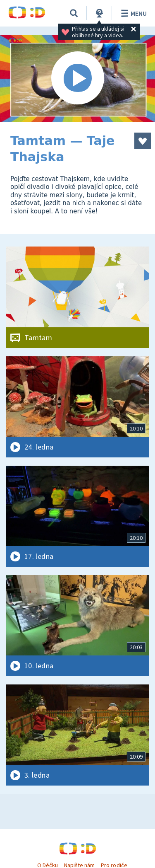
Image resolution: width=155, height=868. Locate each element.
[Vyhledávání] (74, 13)
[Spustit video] (77, 79)
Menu (132, 13)
